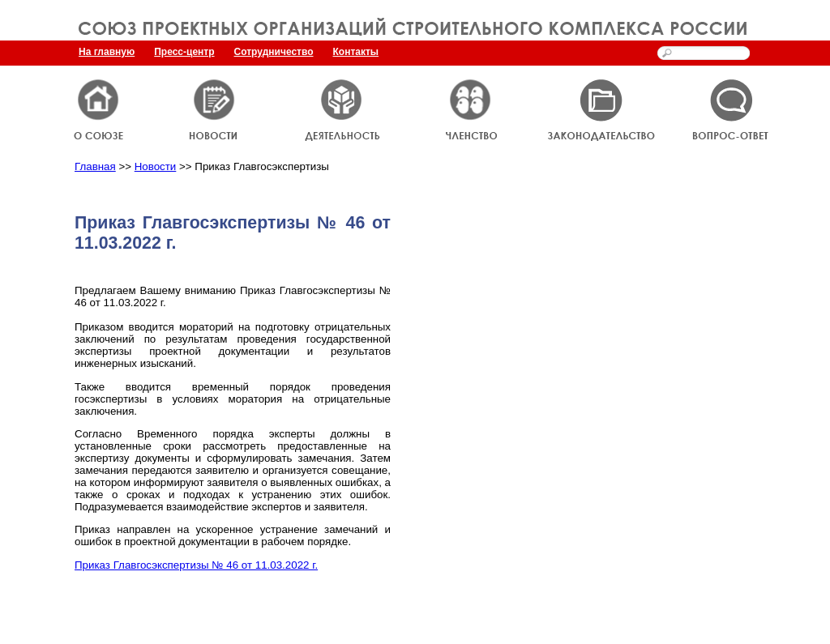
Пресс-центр (184, 52)
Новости (156, 166)
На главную (107, 52)
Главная (95, 166)
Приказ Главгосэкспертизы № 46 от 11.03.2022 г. (196, 565)
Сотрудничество (274, 52)
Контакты (356, 52)
